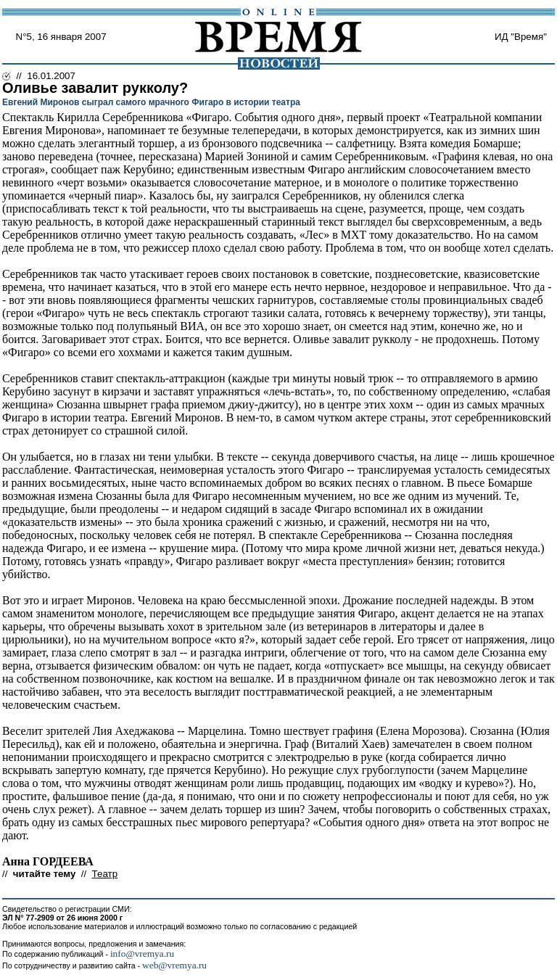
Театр (105, 874)
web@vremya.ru (174, 965)
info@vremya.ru (142, 954)
